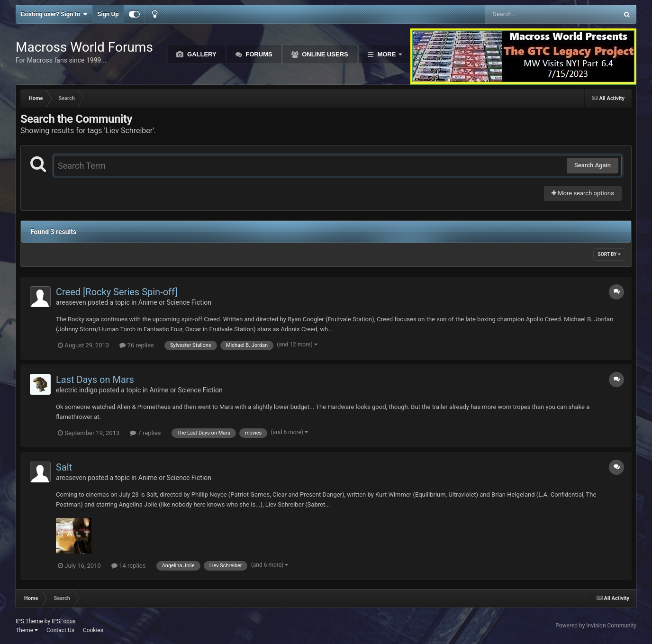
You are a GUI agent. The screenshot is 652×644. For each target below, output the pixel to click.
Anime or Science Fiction (175, 302)
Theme (27, 630)
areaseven (71, 302)
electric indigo (77, 390)
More (387, 54)
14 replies (128, 566)
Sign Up (108, 14)
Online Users (324, 54)
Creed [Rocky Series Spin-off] (117, 292)
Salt (64, 467)
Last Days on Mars (95, 380)
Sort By (609, 254)
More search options (583, 193)
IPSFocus (63, 621)
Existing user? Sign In (54, 14)
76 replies (136, 345)
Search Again (593, 165)
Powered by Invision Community (596, 626)
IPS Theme (29, 621)
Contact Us (60, 630)
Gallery (201, 54)
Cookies (93, 630)
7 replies (145, 433)
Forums (258, 54)
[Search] (528, 14)
